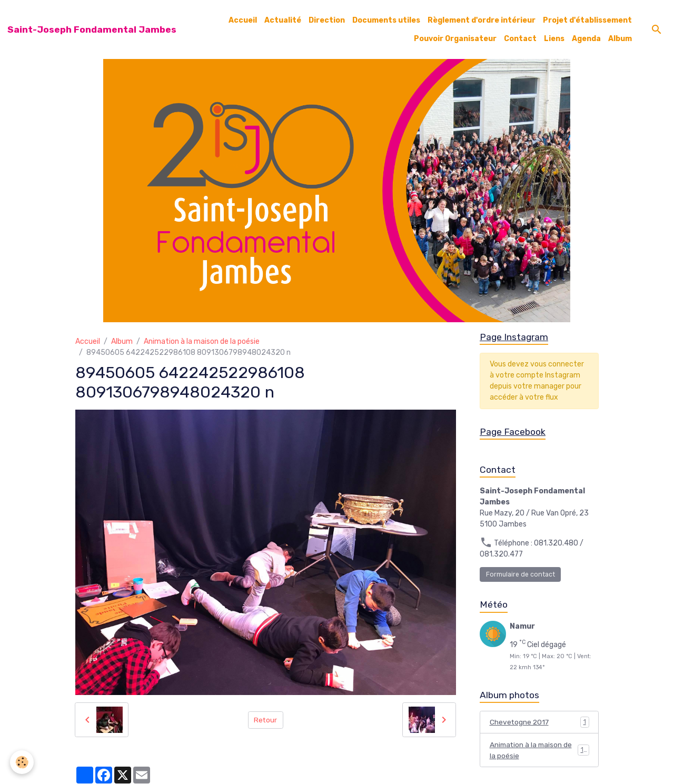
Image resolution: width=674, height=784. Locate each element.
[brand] (92, 29)
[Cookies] (22, 762)
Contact (520, 39)
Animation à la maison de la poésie (202, 341)
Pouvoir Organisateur (455, 39)
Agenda (586, 39)
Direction (327, 20)
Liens (554, 39)
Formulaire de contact (521, 575)
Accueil (243, 20)
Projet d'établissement (587, 20)
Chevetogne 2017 (539, 723)
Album (620, 39)
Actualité (283, 20)
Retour (266, 720)
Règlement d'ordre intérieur (482, 20)
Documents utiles (386, 20)
